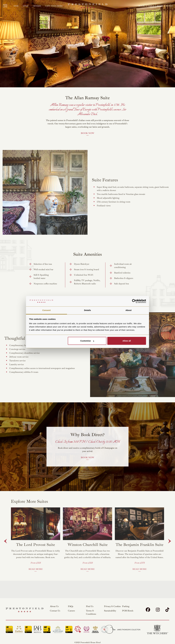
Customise (87, 341)
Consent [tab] (47, 310)
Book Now (88, 133)
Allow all (127, 341)
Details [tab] (87, 310)
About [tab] (129, 310)
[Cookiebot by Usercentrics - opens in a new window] (134, 301)
